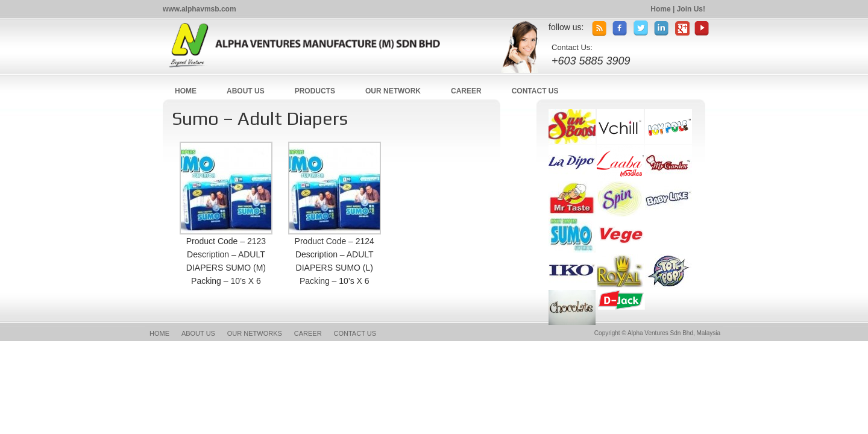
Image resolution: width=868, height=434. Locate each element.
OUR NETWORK (393, 91)
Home (660, 9)
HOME (186, 91)
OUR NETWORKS (255, 333)
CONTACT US (535, 91)
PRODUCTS (315, 91)
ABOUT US (246, 91)
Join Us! (691, 9)
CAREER (466, 91)
